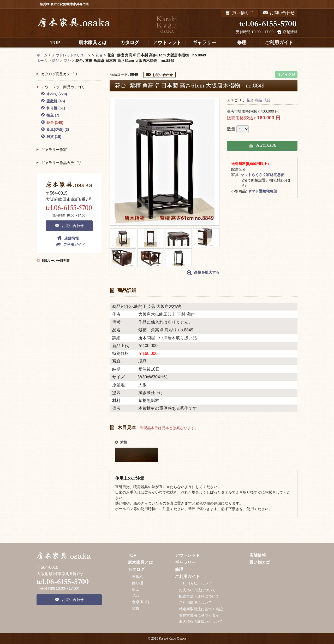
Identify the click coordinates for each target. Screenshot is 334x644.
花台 (250, 100)
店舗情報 (290, 32)
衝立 (53, 115)
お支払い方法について (197, 590)
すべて (57, 94)
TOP (132, 555)
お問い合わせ (163, 75)
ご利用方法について (195, 584)
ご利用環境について (195, 602)
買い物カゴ (260, 562)
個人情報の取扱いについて (201, 622)
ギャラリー (185, 562)
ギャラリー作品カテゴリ (61, 163)
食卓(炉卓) (58, 130)
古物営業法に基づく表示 (199, 615)
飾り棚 (56, 108)
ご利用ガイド (74, 244)
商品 (258, 100)
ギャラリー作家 (54, 150)
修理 (179, 569)
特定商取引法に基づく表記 (201, 609)
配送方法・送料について (199, 596)
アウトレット (187, 555)
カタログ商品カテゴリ (59, 74)
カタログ (136, 569)
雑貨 (54, 137)
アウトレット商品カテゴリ (63, 87)
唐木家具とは (140, 562)
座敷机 (56, 101)
